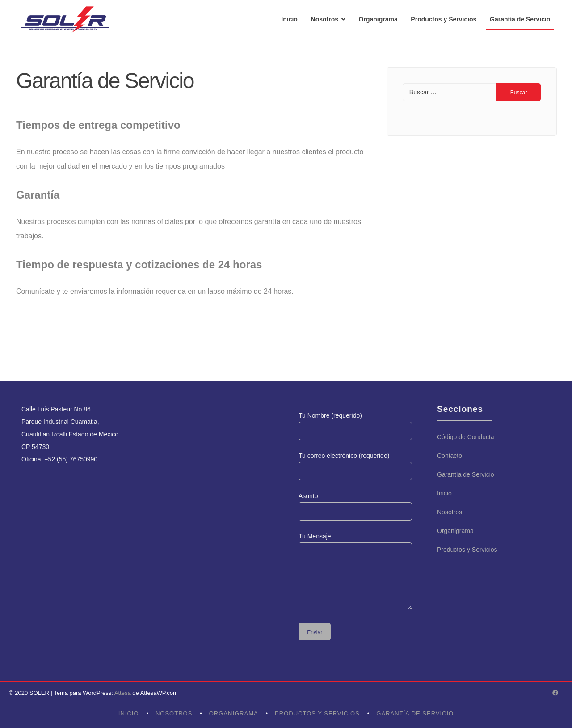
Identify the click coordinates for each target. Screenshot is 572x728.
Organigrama (378, 19)
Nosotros (325, 19)
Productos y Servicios (444, 19)
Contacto (450, 456)
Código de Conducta (466, 437)
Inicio (289, 19)
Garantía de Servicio (520, 19)
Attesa (123, 693)
